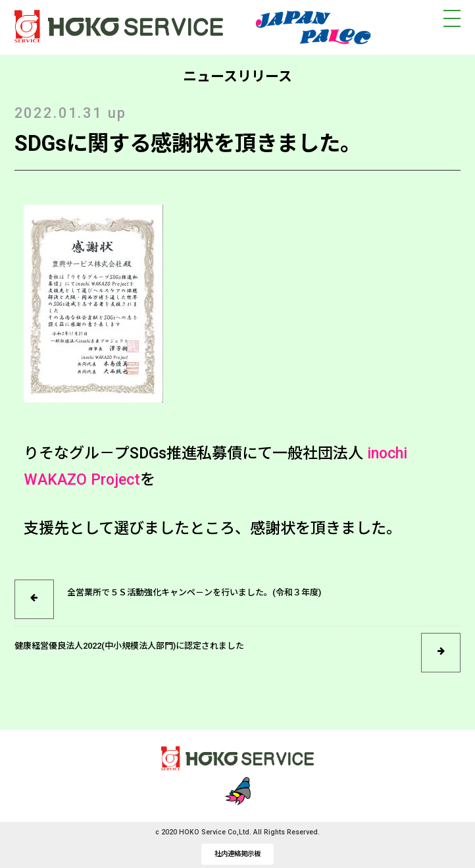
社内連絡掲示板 (238, 854)
